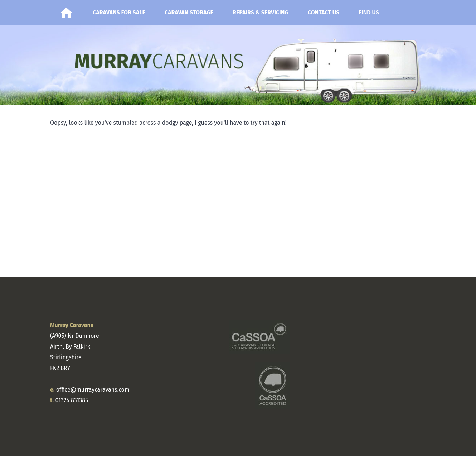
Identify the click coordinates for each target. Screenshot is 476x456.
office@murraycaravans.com (93, 390)
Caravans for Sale (119, 12)
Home (66, 13)
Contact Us (324, 12)
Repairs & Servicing (261, 12)
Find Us (369, 12)
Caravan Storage (189, 12)
